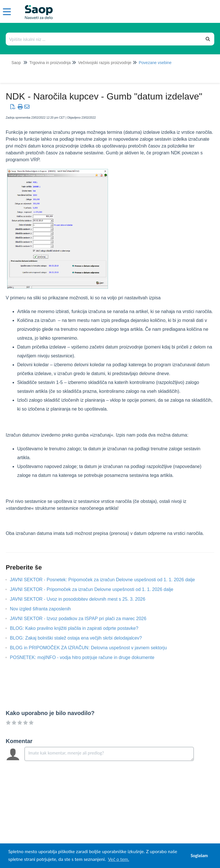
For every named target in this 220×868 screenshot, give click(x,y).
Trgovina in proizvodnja (50, 63)
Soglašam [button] (199, 856)
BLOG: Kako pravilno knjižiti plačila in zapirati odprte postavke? (78, 628)
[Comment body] (109, 754)
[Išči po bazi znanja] (104, 39)
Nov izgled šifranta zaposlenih (45, 609)
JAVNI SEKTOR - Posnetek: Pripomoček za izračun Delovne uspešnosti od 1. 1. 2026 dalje (107, 580)
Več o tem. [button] (119, 859)
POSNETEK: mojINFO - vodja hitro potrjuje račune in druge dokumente (87, 657)
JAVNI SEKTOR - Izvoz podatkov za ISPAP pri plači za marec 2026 (82, 619)
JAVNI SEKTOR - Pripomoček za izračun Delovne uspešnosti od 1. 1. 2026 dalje (96, 589)
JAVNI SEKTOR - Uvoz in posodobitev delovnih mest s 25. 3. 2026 (82, 599)
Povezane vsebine (155, 63)
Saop (16, 63)
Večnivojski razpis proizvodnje (105, 63)
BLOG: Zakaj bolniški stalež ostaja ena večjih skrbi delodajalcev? (80, 638)
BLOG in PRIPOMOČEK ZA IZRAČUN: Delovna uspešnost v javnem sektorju (93, 648)
